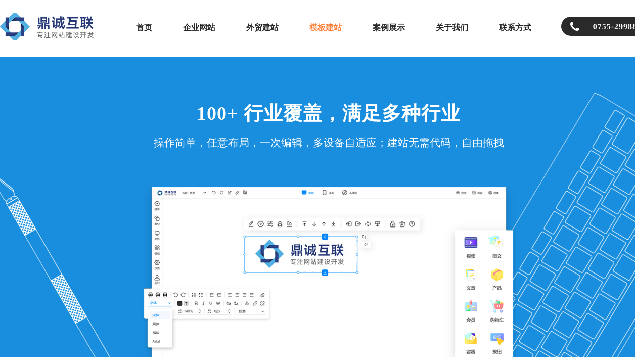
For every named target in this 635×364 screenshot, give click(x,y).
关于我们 (452, 28)
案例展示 (389, 28)
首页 (144, 28)
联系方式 (515, 28)
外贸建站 (262, 28)
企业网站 (199, 28)
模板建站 (326, 28)
